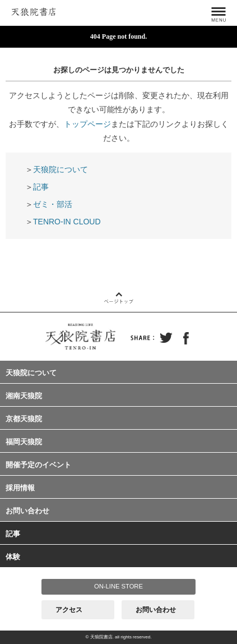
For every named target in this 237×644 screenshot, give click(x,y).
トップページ (87, 124)
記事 (41, 187)
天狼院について (61, 169)
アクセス (69, 610)
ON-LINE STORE (118, 586)
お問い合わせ (27, 511)
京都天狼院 (24, 419)
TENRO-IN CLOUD (67, 222)
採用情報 (20, 488)
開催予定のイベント (38, 465)
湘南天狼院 (24, 396)
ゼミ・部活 (53, 204)
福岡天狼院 (24, 442)
